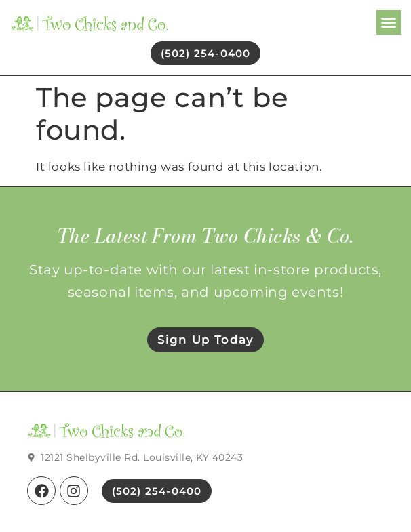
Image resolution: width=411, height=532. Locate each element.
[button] (389, 22)
